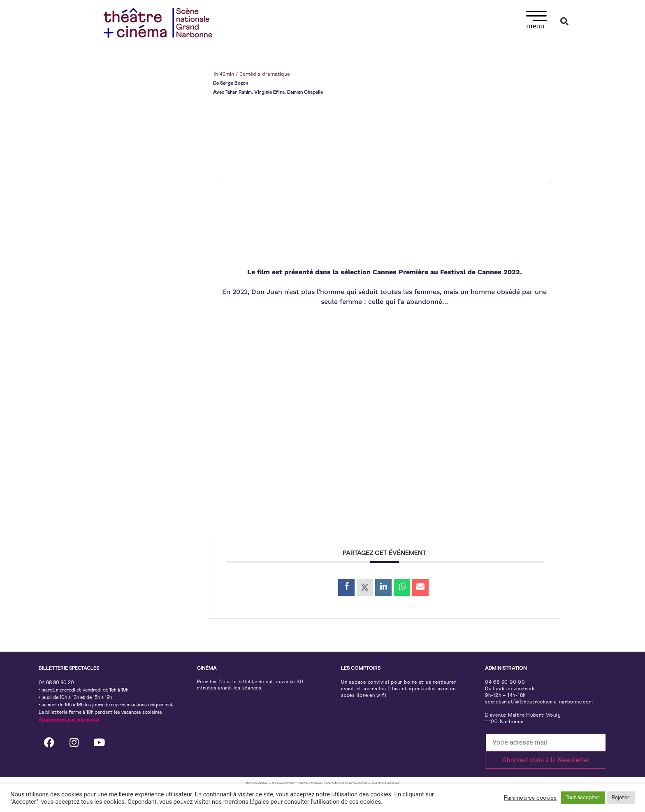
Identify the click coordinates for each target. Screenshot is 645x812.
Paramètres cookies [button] (530, 798)
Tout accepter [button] (583, 798)
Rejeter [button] (621, 798)
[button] (537, 21)
